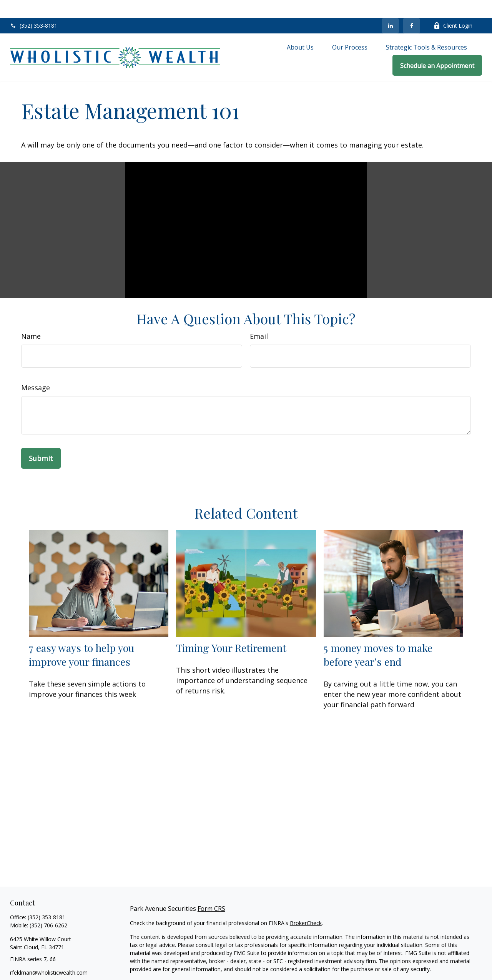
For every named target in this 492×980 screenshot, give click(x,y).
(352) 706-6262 (48, 907)
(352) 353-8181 (34, 8)
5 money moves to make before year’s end (378, 637)
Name (31, 318)
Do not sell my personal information (322, 973)
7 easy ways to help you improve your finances (81, 637)
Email (259, 318)
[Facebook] (411, 8)
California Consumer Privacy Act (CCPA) (384, 965)
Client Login (453, 8)
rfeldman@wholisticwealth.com (49, 954)
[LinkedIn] (390, 8)
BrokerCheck (306, 905)
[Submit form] (41, 440)
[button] (300, 29)
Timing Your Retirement (231, 630)
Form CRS (211, 890)
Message (36, 370)
